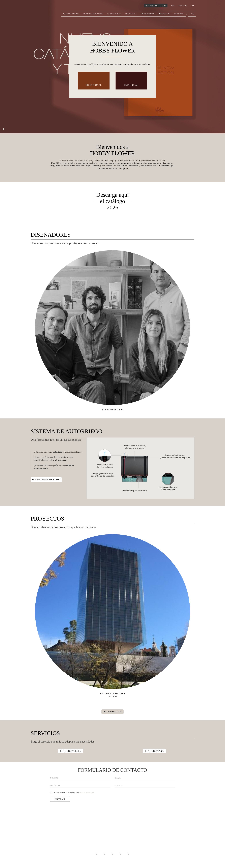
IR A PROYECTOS (113, 712)
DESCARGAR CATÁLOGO (156, 6)
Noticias (179, 14)
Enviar (60, 799)
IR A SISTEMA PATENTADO (46, 479)
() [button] (192, 14)
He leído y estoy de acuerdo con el (72, 792)
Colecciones (114, 14)
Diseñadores (148, 14)
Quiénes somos (71, 14)
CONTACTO (183, 6)
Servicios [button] (131, 14)
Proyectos (164, 14)
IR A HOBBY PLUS (154, 751)
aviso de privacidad (86, 792)
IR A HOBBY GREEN (71, 751)
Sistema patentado (93, 14)
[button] (187, 14)
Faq (173, 6)
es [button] (192, 6)
